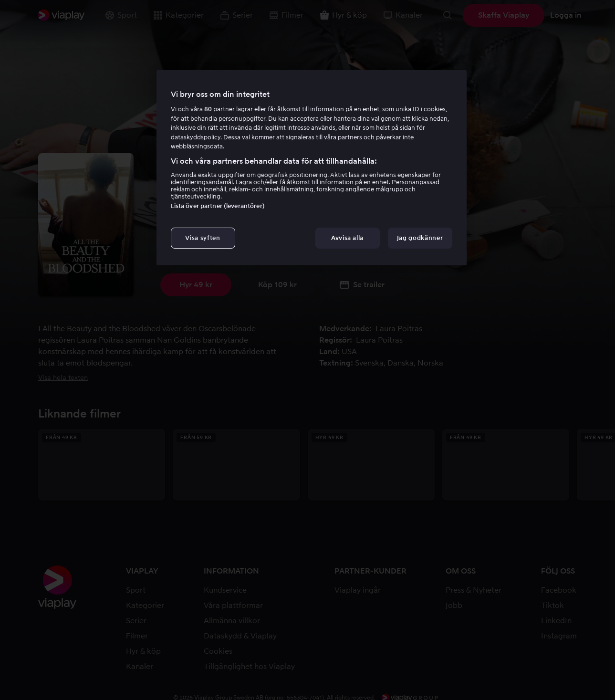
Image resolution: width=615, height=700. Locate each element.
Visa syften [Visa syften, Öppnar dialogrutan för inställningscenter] (203, 238)
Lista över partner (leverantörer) (218, 206)
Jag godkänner (420, 238)
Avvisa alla (347, 238)
